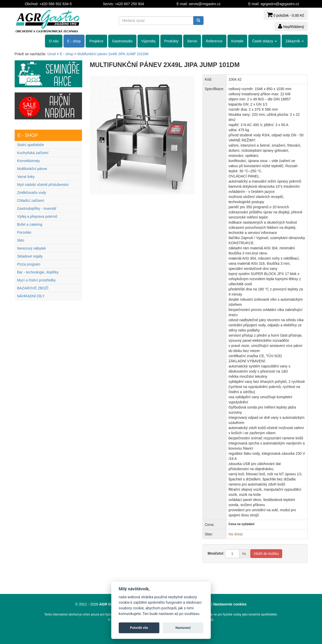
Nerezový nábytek (32, 248)
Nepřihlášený (291, 26)
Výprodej (148, 41)
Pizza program (29, 264)
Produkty (171, 41)
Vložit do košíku (266, 554)
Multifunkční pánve (32, 169)
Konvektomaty (29, 161)
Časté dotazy (264, 41)
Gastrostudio (122, 41)
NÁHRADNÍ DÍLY (31, 296)
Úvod (52, 54)
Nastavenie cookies (230, 604)
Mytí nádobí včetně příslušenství (43, 185)
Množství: (216, 553)
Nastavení (183, 628)
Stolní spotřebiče (31, 145)
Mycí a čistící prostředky (36, 280)
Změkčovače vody (32, 193)
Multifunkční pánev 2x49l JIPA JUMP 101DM (113, 54)
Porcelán (24, 232)
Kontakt (237, 41)
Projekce (96, 41)
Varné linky (26, 177)
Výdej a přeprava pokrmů (37, 216)
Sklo (21, 240)
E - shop (74, 41)
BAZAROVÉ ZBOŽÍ (33, 288)
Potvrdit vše (139, 628)
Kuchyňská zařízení (33, 153)
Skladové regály (30, 256)
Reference (214, 41)
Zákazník (295, 41)
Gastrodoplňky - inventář (37, 209)
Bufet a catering (30, 224)
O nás (54, 41)
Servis (192, 41)
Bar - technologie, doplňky (38, 272)
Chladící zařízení (31, 201)
